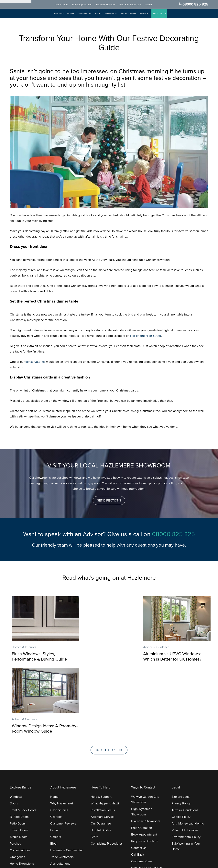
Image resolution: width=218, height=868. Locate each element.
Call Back (138, 783)
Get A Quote (66, 5)
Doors (75, 14)
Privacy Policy (181, 732)
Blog (53, 772)
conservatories (35, 362)
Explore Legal (181, 725)
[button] (109, 501)
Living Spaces (88, 14)
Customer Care (142, 790)
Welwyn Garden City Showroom (145, 728)
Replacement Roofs (23, 799)
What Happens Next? (105, 732)
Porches (15, 772)
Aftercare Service (103, 745)
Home (54, 725)
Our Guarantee (101, 752)
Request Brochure (110, 5)
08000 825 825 (195, 5)
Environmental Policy (186, 765)
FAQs (94, 765)
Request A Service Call (147, 796)
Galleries (56, 745)
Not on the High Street (146, 336)
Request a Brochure (145, 770)
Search (153, 5)
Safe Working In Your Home (186, 775)
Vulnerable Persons (185, 759)
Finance (148, 14)
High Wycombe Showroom (142, 740)
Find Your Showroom (134, 5)
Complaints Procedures (107, 772)
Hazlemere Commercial (66, 779)
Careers (56, 765)
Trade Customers (62, 785)
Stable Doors (19, 765)
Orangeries (17, 785)
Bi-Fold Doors (19, 745)
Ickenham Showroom (146, 750)
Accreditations (60, 792)
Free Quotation (142, 756)
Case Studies (59, 738)
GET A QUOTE (163, 14)
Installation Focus (103, 738)
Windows (63, 14)
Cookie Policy (181, 745)
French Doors (19, 759)
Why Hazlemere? (62, 732)
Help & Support (101, 725)
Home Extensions (22, 792)
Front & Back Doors (23, 738)
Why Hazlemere (132, 14)
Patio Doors (18, 752)
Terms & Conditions (185, 738)
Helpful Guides (101, 759)
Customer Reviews (63, 752)
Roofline (16, 805)
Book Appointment (86, 5)
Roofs (102, 14)
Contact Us (139, 776)
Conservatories (20, 779)
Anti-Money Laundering (188, 752)
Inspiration (115, 14)
